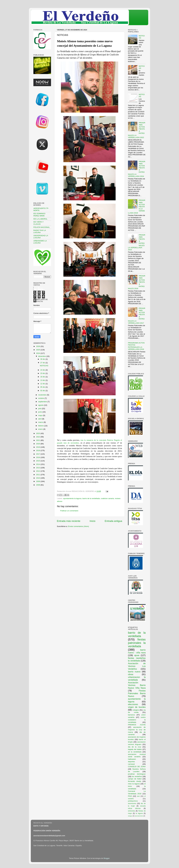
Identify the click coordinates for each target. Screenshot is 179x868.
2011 (38, 475)
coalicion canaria (107, 498)
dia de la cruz (135, 747)
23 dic (43, 373)
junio (40, 412)
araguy (130, 816)
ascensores (132, 803)
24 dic (43, 370)
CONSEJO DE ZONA (137, 767)
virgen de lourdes (137, 707)
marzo (41, 422)
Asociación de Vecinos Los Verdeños (137, 666)
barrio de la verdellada (91, 498)
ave (138, 796)
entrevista (131, 811)
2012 (38, 471)
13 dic (43, 380)
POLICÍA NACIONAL (42, 227)
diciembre (42, 356)
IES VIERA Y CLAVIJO (38, 223)
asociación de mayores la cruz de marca (137, 730)
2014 (38, 464)
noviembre (43, 395)
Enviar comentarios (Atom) (79, 526)
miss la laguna (134, 784)
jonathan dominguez (137, 774)
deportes (131, 762)
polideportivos (133, 801)
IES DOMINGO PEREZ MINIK (39, 215)
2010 (38, 478)
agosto (41, 405)
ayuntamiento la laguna (72, 498)
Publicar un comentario (69, 511)
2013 (38, 468)
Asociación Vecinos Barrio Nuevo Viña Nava (137, 685)
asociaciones (139, 816)
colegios (136, 710)
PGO (130, 796)
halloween (132, 759)
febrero (41, 426)
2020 (38, 444)
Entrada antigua (113, 521)
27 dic (43, 363)
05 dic (43, 387)
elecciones (133, 704)
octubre (41, 398)
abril (40, 419)
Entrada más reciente (69, 521)
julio (40, 409)
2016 (38, 457)
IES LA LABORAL (40, 219)
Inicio (93, 521)
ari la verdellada (135, 752)
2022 (38, 437)
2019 (38, 447)
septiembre (43, 402)
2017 (38, 454)
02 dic (43, 391)
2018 (38, 450)
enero (41, 429)
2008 (38, 485)
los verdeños (137, 776)
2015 (38, 461)
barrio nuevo (134, 672)
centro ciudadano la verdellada (137, 720)
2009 (38, 481)
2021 (38, 440)
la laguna (139, 813)
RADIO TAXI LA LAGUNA (40, 231)
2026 (38, 346)
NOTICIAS (44, 366)
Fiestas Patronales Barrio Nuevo (137, 693)
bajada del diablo (135, 749)
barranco (131, 715)
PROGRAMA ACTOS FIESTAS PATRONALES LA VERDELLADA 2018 (136, 346)
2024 (38, 353)
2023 (38, 433)
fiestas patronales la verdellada (137, 643)
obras (131, 674)
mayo (41, 415)
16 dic (43, 377)
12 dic (43, 384)
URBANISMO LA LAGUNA (40, 242)
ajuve (137, 655)
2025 (38, 350)
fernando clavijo (135, 781)
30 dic (43, 359)
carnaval (131, 764)
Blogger (107, 858)
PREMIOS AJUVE (137, 725)
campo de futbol (135, 779)
